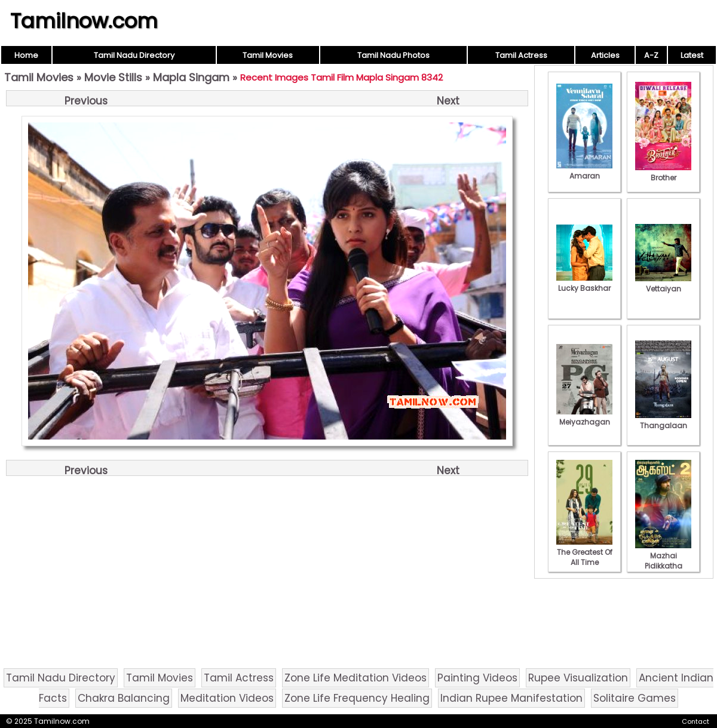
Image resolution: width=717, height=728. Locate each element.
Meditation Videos (227, 698)
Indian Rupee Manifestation (511, 698)
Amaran (584, 171)
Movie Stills (113, 77)
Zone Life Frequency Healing (357, 698)
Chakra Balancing (124, 698)
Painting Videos (477, 678)
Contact (695, 721)
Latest (692, 55)
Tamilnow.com (84, 21)
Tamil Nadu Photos (393, 55)
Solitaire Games (635, 698)
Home (26, 55)
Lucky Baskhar (584, 283)
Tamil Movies (268, 55)
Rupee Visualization (578, 678)
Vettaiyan (663, 284)
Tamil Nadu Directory (134, 55)
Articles (605, 55)
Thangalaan (663, 420)
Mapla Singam (191, 77)
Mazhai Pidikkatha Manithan (663, 561)
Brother (663, 173)
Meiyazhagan (584, 417)
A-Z (651, 55)
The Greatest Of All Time (584, 552)
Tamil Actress (521, 55)
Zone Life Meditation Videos (356, 678)
